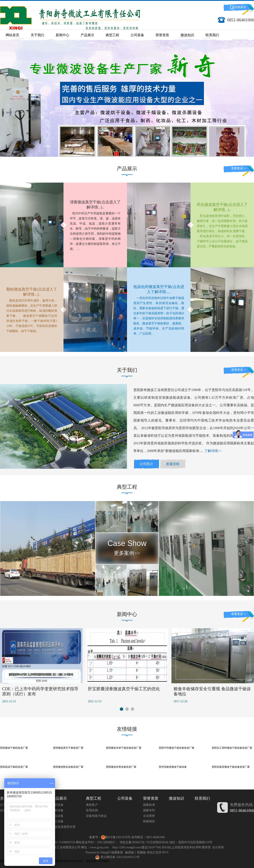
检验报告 (149, 821)
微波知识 (187, 35)
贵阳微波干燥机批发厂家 (14, 748)
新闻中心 (62, 35)
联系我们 (212, 35)
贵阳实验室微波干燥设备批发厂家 (231, 767)
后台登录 (218, 847)
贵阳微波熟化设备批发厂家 (68, 767)
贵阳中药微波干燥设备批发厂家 (177, 748)
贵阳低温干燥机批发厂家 (14, 767)
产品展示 (87, 35)
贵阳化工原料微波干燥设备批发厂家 (232, 748)
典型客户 (92, 805)
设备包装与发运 (96, 816)
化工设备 (58, 821)
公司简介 (146, 464)
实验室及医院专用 (63, 827)
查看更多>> (239, 168)
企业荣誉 (149, 816)
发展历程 (173, 464)
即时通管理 (203, 847)
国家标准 (149, 805)
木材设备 (58, 810)
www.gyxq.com (99, 847)
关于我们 (37, 35)
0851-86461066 (242, 811)
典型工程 (112, 35)
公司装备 (137, 35)
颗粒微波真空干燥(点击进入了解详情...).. (32, 292)
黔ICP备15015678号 (118, 837)
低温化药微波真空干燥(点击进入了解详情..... (159, 289)
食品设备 (58, 816)
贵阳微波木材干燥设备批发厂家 (124, 748)
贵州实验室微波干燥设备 (173, 767)
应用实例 (92, 810)
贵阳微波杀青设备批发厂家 (121, 767)
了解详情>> (213, 451)
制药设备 (58, 805)
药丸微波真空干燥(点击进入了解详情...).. (222, 207)
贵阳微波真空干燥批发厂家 (68, 748)
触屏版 (130, 852)
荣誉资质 (162, 35)
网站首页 (12, 35)
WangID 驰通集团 (112, 852)
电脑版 (141, 852)
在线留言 (240, 7)
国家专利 (149, 810)
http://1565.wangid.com (127, 847)
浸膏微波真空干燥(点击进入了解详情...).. (95, 205)
